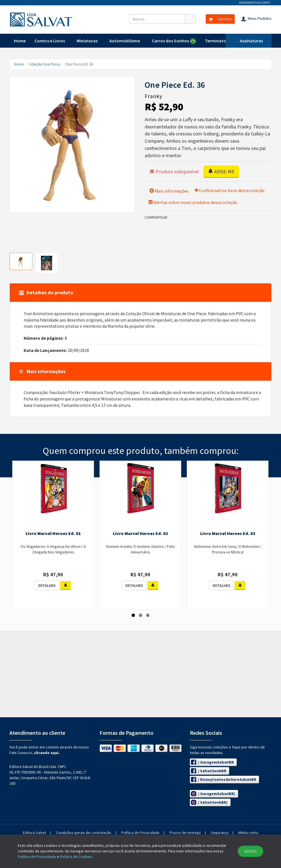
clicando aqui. (47, 753)
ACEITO (250, 851)
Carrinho (220, 19)
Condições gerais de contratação (84, 833)
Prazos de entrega (185, 833)
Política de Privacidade (140, 833)
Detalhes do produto (46, 292)
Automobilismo (125, 41)
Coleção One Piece (44, 64)
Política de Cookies (76, 857)
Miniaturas (87, 41)
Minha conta (248, 833)
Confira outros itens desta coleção (229, 190)
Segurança (220, 833)
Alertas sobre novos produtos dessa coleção (193, 202)
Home (20, 41)
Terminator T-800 (222, 41)
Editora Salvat (34, 833)
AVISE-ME (221, 172)
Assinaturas (251, 41)
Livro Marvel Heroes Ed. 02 (140, 533)
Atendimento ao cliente (254, 3)
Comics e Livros (50, 41)
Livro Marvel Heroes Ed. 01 (53, 533)
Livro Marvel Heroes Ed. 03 (228, 533)
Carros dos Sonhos (174, 41)
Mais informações (169, 191)
